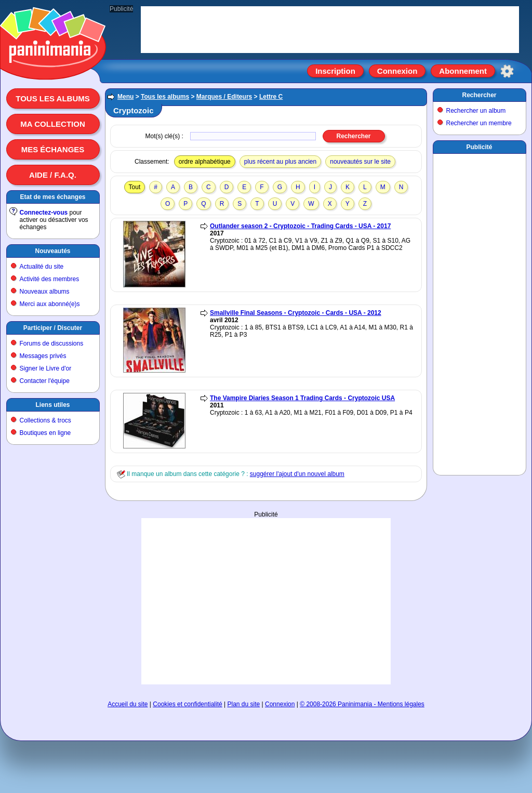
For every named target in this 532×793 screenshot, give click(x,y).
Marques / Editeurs (224, 97)
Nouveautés (52, 251)
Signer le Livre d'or (46, 368)
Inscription (335, 71)
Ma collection (52, 124)
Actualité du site (42, 267)
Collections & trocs (45, 420)
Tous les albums (53, 98)
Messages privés (43, 356)
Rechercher (479, 95)
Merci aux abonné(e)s (50, 304)
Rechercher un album (476, 111)
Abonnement (463, 71)
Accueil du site (128, 704)
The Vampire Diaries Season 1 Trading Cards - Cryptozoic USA (302, 398)
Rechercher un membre (479, 123)
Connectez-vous (44, 213)
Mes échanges (53, 149)
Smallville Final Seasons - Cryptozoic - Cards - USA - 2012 (296, 313)
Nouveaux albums (45, 292)
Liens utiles (52, 405)
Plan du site (244, 704)
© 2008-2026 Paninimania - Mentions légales (362, 704)
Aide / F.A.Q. (53, 175)
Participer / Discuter (53, 328)
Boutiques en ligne (45, 433)
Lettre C (271, 97)
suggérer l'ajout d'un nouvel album (297, 474)
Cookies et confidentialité (187, 704)
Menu (125, 97)
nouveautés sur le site (360, 162)
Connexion (397, 71)
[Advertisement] (266, 551)
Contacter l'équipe (45, 381)
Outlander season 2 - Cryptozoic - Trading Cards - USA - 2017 (300, 226)
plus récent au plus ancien (280, 162)
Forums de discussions (52, 343)
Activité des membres (50, 279)
